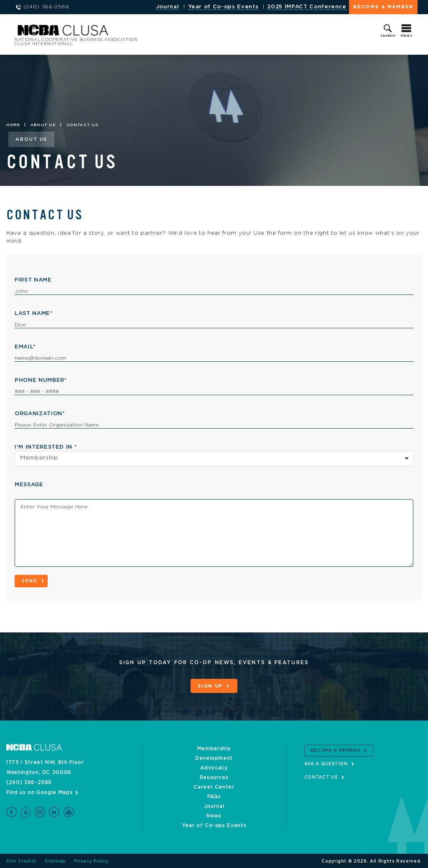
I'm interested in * (46, 447)
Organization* (40, 414)
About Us (43, 125)
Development (214, 757)
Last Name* (34, 313)
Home (13, 125)
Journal (168, 7)
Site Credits (22, 860)
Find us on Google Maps (39, 792)
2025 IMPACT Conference (307, 7)
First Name (33, 280)
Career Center (214, 786)
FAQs (214, 796)
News (214, 815)
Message (29, 485)
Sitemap (55, 860)
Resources (214, 777)
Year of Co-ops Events (223, 7)
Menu (406, 36)
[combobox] (214, 459)
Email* (25, 347)
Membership (214, 748)
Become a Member (383, 7)
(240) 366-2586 (29, 782)
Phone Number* (41, 380)
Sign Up (210, 686)
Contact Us (321, 777)
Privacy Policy (91, 860)
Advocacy (214, 767)
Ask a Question (326, 763)
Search (388, 36)
